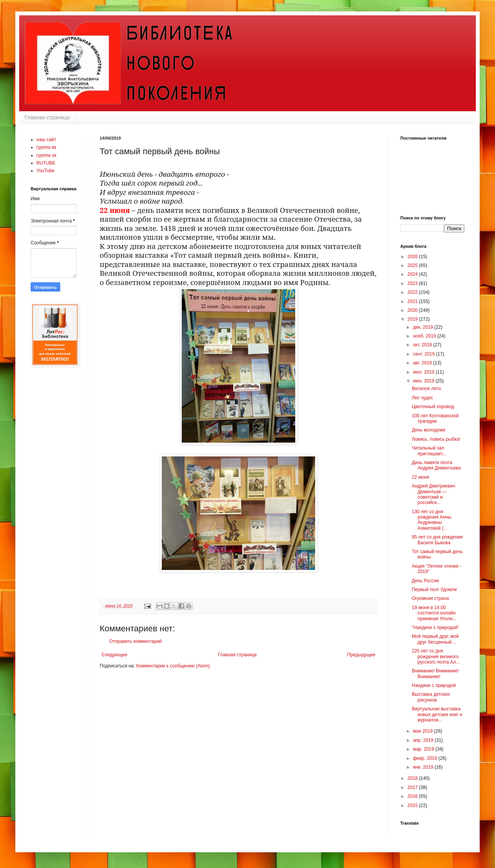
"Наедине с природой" (435, 628)
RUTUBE (46, 163)
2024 (413, 274)
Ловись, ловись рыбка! (436, 439)
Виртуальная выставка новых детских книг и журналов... (437, 714)
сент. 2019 (424, 354)
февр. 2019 (426, 758)
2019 (413, 319)
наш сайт (46, 140)
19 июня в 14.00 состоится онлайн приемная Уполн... (434, 613)
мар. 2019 (424, 749)
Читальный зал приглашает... (429, 451)
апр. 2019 (424, 740)
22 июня (421, 477)
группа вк (46, 147)
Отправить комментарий (136, 641)
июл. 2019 (424, 372)
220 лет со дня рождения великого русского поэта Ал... (436, 656)
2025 (413, 265)
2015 (413, 805)
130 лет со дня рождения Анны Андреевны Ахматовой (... (432, 520)
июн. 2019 (424, 381)
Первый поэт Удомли (434, 590)
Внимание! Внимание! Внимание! (435, 674)
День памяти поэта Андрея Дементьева (436, 465)
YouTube (45, 171)
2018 (413, 778)
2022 (413, 292)
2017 (413, 787)
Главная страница (47, 117)
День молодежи (429, 430)
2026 (413, 257)
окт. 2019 (423, 345)
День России (425, 581)
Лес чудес (422, 398)
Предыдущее (361, 655)
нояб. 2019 (425, 336)
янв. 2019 (424, 767)
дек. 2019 (424, 327)
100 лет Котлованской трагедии (435, 418)
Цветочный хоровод (433, 407)
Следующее (114, 655)
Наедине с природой (434, 685)
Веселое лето (426, 389)
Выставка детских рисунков (431, 697)
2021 (413, 301)
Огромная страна (430, 598)
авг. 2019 (423, 363)
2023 (413, 283)
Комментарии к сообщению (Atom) (173, 666)
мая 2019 (423, 731)
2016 (413, 796)
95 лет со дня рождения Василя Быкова (437, 540)
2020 (413, 310)
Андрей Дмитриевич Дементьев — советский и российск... (433, 494)
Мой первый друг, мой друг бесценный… (435, 639)
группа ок (46, 155)
